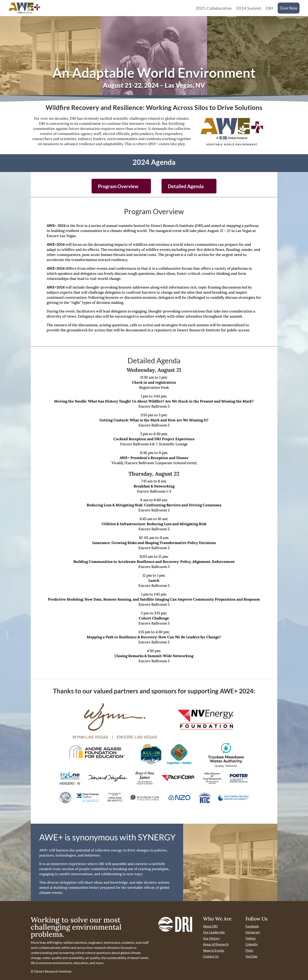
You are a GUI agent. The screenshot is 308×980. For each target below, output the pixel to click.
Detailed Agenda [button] (186, 186)
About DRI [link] (210, 926)
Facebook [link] (252, 926)
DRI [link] (269, 8)
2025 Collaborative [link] (214, 8)
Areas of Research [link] (216, 944)
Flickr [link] (249, 950)
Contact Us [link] (211, 956)
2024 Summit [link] (249, 8)
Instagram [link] (253, 932)
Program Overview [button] (118, 186)
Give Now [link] (289, 8)
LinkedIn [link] (252, 944)
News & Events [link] (214, 950)
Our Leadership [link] (214, 932)
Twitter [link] (251, 938)
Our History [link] (211, 938)
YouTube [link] (251, 956)
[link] (24, 8)
